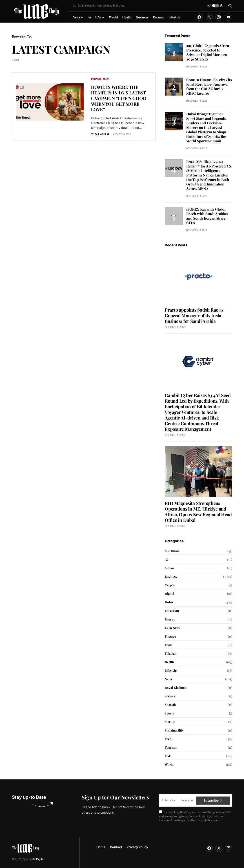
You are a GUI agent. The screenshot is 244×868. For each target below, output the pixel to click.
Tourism (171, 747)
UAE (168, 756)
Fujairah (171, 653)
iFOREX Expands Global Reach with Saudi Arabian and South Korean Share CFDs (207, 216)
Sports (169, 713)
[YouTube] (228, 17)
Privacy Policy (137, 847)
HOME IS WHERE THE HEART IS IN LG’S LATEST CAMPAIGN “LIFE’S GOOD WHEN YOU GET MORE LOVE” (119, 98)
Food (168, 645)
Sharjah (170, 705)
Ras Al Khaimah (176, 688)
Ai (166, 559)
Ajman (169, 568)
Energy (170, 619)
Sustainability (174, 730)
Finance (170, 636)
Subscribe (211, 800)
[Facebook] (199, 17)
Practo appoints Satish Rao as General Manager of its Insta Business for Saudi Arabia (194, 315)
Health (169, 662)
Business (96, 79)
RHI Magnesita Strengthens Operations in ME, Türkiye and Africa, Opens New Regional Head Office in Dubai (198, 511)
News (168, 679)
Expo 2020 (172, 628)
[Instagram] (219, 17)
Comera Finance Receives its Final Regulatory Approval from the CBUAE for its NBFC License (209, 86)
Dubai (169, 602)
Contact (116, 847)
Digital (169, 594)
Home (101, 847)
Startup (170, 722)
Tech (106, 79)
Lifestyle (171, 671)
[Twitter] (209, 17)
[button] (215, 6)
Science (170, 696)
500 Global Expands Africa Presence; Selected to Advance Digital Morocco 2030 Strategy (208, 52)
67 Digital (38, 859)
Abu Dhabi (172, 551)
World (169, 764)
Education (172, 611)
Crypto (170, 585)
